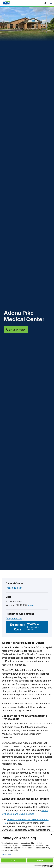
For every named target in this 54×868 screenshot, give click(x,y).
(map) (31, 605)
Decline (40, 860)
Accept (14, 860)
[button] (45, 3)
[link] (21, 3)
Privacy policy (7, 854)
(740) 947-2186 (16, 330)
